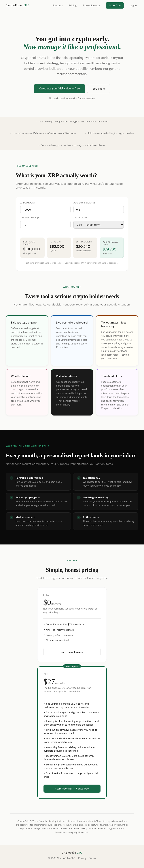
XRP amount (28, 203)
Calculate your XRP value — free (59, 89)
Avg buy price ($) (84, 203)
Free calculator (91, 5)
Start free (115, 5)
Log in (133, 5)
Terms (92, 858)
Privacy (82, 858)
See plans (99, 89)
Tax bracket (81, 218)
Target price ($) (30, 218)
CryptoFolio (18, 5)
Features (58, 5)
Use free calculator (72, 652)
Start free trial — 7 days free (72, 789)
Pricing (73, 5)
